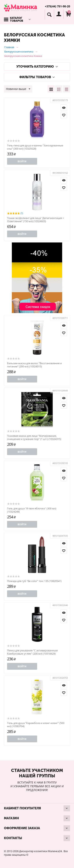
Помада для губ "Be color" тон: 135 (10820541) (34, 581)
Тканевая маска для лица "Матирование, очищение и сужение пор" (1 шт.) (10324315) (34, 437)
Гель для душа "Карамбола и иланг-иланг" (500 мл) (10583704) (36, 725)
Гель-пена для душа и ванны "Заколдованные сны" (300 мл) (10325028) (35, 147)
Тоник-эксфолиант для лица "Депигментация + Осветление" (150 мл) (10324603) (36, 220)
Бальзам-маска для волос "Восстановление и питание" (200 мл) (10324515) (34, 365)
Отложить (64, 115)
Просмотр (64, 108)
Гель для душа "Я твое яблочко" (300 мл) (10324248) (32, 510)
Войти (22, 161)
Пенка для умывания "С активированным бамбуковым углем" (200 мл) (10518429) (32, 652)
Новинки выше (18, 89)
